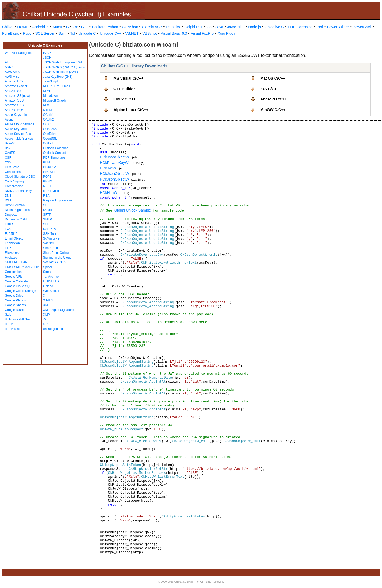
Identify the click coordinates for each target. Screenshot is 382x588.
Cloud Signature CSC (20, 177)
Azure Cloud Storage (19, 124)
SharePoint (51, 248)
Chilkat (8, 27)
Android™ (40, 27)
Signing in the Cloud (57, 258)
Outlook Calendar (55, 148)
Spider (48, 267)
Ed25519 (11, 234)
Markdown (50, 96)
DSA (8, 200)
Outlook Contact (54, 153)
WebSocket (51, 291)
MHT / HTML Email (56, 86)
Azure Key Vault (16, 129)
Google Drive (14, 296)
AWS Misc (12, 77)
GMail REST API (16, 262)
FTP (8, 248)
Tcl (72, 33)
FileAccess (12, 253)
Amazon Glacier (16, 86)
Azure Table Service (19, 139)
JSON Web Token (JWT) (60, 72)
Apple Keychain (16, 115)
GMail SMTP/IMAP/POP (22, 267)
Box (8, 148)
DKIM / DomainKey (18, 191)
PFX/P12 (49, 167)
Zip (45, 319)
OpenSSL (50, 139)
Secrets (49, 243)
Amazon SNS (14, 105)
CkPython (130, 27)
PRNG (48, 181)
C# (75, 27)
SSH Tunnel (52, 234)
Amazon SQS (14, 110)
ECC (8, 229)
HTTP (9, 324)
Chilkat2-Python (105, 27)
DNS (8, 196)
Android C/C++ (274, 99)
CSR (8, 158)
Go (209, 27)
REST (47, 186)
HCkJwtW (108, 168)
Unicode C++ (111, 33)
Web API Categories (19, 53)
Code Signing (14, 181)
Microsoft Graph (54, 100)
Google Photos (15, 300)
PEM (47, 162)
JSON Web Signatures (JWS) (64, 67)
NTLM (47, 110)
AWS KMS (12, 72)
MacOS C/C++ (273, 78)
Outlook (49, 143)
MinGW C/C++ (273, 110)
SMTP (47, 219)
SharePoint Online (56, 253)
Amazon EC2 (14, 81)
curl (46, 324)
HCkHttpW (108, 193)
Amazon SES (14, 100)
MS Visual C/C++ (128, 78)
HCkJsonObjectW (114, 157)
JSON (47, 58)
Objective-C (274, 27)
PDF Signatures (54, 158)
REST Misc (51, 191)
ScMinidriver (52, 238)
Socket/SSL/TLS (55, 262)
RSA (46, 196)
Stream (48, 272)
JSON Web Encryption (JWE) (64, 62)
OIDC (47, 124)
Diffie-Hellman (15, 205)
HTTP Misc (13, 329)
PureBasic (11, 33)
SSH (46, 224)
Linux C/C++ (125, 99)
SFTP (47, 215)
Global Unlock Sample (133, 210)
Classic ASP (152, 27)
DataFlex (173, 27)
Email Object (14, 238)
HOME (23, 27)
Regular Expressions (58, 200)
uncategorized (53, 329)
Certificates (13, 172)
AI (6, 62)
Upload (48, 286)
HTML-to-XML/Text (18, 319)
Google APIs (14, 277)
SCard (48, 210)
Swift (62, 33)
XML (46, 305)
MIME (47, 91)
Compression (14, 186)
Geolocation (13, 272)
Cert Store (12, 167)
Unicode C (87, 33)
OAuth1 (49, 115)
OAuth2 (49, 120)
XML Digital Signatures (59, 310)
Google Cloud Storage (21, 291)
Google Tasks (14, 310)
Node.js (254, 27)
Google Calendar (17, 281)
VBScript (149, 33)
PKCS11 (49, 172)
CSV (8, 162)
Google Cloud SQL (18, 286)
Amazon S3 (13, 91)
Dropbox (11, 215)
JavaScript (236, 27)
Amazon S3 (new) (17, 96)
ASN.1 (9, 67)
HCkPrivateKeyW (114, 163)
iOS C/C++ (270, 89)
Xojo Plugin (227, 33)
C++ (85, 27)
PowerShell (362, 27)
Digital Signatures (17, 210)
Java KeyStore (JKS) (58, 77)
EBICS (10, 224)
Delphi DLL (194, 27)
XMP (47, 315)
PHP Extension (300, 27)
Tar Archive (51, 277)
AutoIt (58, 27)
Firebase (11, 258)
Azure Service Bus (18, 134)
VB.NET (132, 33)
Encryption (12, 243)
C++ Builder (124, 89)
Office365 (50, 129)
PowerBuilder (338, 27)
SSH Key (50, 229)
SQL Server (45, 33)
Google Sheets (15, 305)
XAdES (48, 300)
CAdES (10, 153)
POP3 (47, 177)
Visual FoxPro (202, 33)
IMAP (47, 53)
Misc (46, 105)
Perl (320, 27)
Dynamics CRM (16, 219)
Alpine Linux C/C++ (131, 110)
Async (9, 120)
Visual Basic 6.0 (174, 33)
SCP (46, 205)
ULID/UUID (51, 281)
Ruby (27, 33)
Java (219, 27)
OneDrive (50, 134)
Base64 (10, 143)
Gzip (8, 315)
